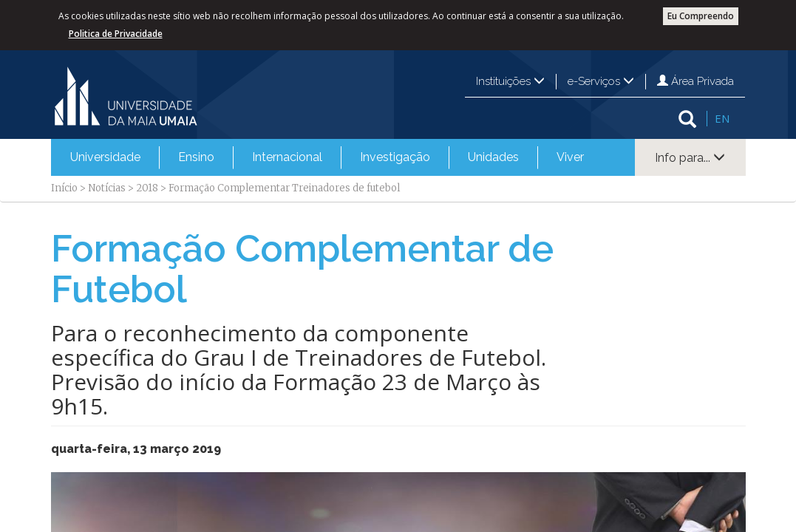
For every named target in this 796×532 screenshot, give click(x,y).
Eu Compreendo (701, 16)
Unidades (493, 157)
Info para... (690, 158)
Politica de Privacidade (116, 34)
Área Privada (695, 81)
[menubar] (327, 157)
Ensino (196, 157)
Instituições (510, 81)
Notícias (107, 188)
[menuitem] (105, 157)
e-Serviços (601, 81)
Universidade (105, 157)
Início (64, 188)
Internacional (287, 157)
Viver (570, 157)
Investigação (395, 157)
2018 (147, 188)
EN (722, 118)
